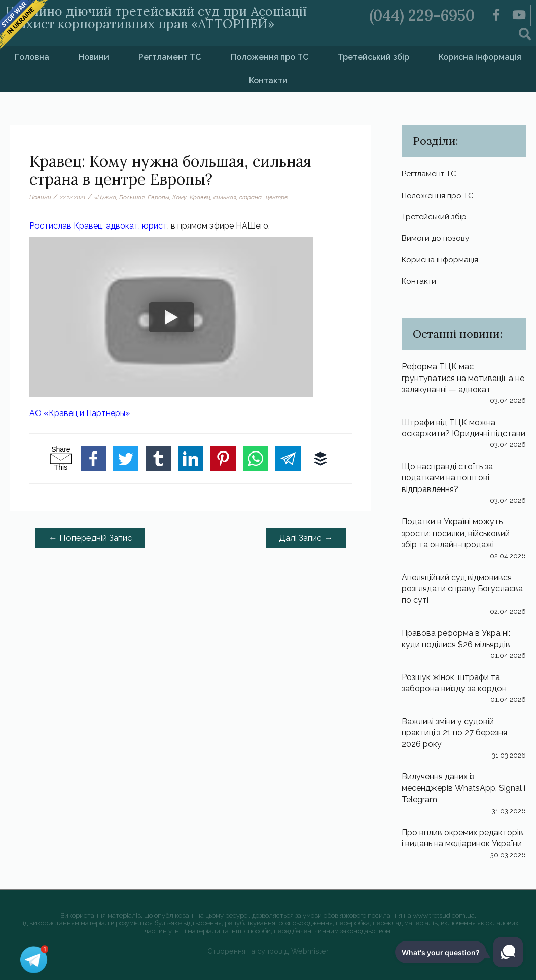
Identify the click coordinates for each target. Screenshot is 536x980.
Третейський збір (373, 57)
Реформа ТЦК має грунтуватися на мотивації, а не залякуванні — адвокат (463, 378)
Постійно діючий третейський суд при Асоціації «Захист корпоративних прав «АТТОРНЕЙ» (156, 17)
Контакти (268, 80)
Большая (132, 197)
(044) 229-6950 (422, 15)
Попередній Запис (91, 538)
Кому (180, 197)
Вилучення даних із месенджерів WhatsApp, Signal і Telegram (463, 788)
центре (277, 197)
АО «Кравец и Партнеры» (80, 413)
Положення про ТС (270, 57)
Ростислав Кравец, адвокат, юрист (98, 226)
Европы (158, 197)
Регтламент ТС (170, 57)
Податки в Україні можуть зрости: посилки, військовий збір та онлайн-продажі (456, 533)
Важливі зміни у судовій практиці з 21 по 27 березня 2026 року (454, 733)
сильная (225, 197)
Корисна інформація (441, 260)
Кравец (200, 197)
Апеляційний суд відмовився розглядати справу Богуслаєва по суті (462, 589)
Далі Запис (306, 538)
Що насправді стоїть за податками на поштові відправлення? (447, 478)
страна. (251, 197)
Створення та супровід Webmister (268, 951)
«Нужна (105, 197)
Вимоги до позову (437, 238)
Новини (94, 57)
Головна (32, 57)
